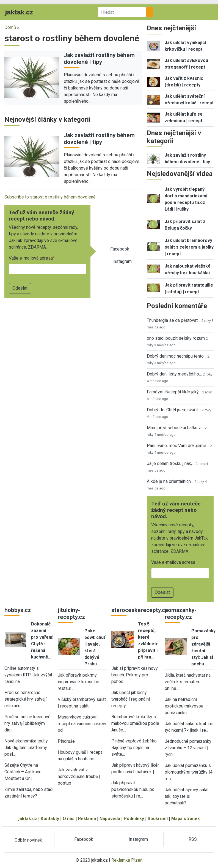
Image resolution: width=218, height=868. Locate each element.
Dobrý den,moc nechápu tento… (177, 356)
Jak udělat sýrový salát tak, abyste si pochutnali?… (187, 796)
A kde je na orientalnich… (170, 481)
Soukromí (158, 819)
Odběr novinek (28, 840)
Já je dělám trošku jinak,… (171, 463)
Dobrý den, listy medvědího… (174, 374)
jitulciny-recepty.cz (71, 613)
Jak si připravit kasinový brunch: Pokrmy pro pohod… (135, 675)
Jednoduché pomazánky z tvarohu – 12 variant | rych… (188, 748)
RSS (193, 839)
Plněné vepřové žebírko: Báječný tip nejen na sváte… (134, 748)
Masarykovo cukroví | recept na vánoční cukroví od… (82, 724)
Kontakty (50, 819)
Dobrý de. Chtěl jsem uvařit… (174, 410)
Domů (10, 27)
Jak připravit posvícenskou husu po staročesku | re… (133, 789)
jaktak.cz (28, 819)
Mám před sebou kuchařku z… (175, 428)
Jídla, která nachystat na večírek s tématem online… (188, 682)
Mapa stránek (186, 819)
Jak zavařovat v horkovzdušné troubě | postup (79, 776)
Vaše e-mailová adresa (31, 258)
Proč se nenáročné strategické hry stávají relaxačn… (25, 699)
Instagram (122, 261)
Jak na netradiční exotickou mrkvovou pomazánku (184, 706)
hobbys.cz (18, 610)
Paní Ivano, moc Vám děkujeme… (178, 446)
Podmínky (134, 819)
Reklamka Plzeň (127, 860)
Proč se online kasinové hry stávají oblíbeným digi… (27, 723)
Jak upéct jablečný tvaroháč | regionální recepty (131, 699)
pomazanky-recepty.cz (181, 613)
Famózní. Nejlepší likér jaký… (174, 392)
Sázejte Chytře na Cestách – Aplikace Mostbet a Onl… (23, 772)
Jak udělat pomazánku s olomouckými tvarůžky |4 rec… (189, 772)
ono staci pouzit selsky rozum (176, 338)
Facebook (120, 249)
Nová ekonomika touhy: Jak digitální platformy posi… (27, 748)
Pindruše (66, 741)
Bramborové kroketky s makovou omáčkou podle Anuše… (135, 723)
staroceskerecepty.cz (140, 610)
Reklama (87, 819)
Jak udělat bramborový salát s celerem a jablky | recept (189, 247)
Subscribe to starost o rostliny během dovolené (50, 197)
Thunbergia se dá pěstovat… (174, 320)
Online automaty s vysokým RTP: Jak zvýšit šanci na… (28, 675)
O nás (69, 819)
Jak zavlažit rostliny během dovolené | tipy (99, 58)
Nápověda (110, 819)
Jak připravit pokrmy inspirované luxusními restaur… (78, 682)
